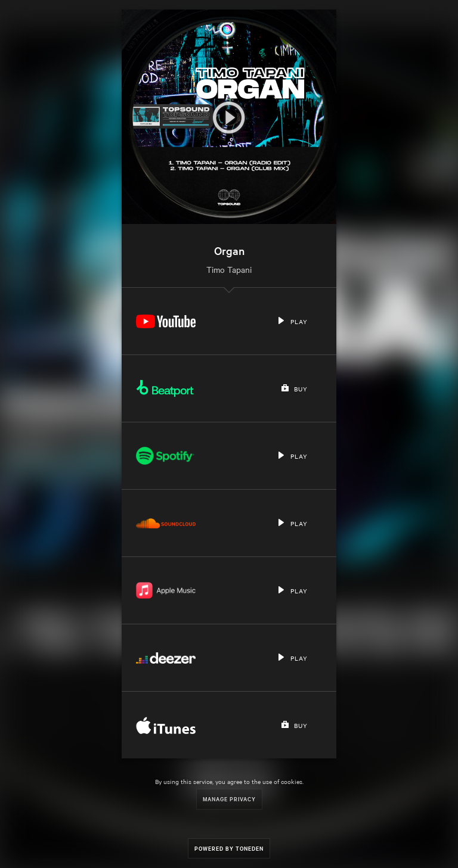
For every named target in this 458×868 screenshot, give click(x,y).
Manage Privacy (229, 799)
